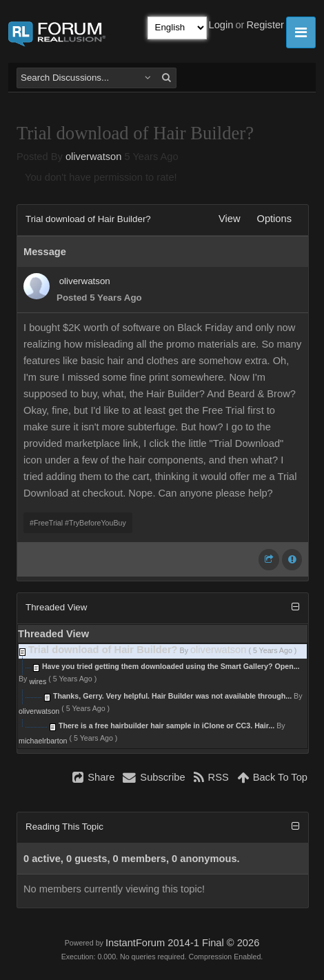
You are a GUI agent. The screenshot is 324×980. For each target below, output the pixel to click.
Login (221, 25)
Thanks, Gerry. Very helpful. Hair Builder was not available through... (172, 696)
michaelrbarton (43, 741)
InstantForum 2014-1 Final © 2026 (182, 943)
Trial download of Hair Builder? (103, 650)
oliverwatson (93, 157)
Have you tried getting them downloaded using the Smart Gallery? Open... (171, 666)
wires (38, 681)
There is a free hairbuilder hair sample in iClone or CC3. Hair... (166, 726)
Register (265, 25)
